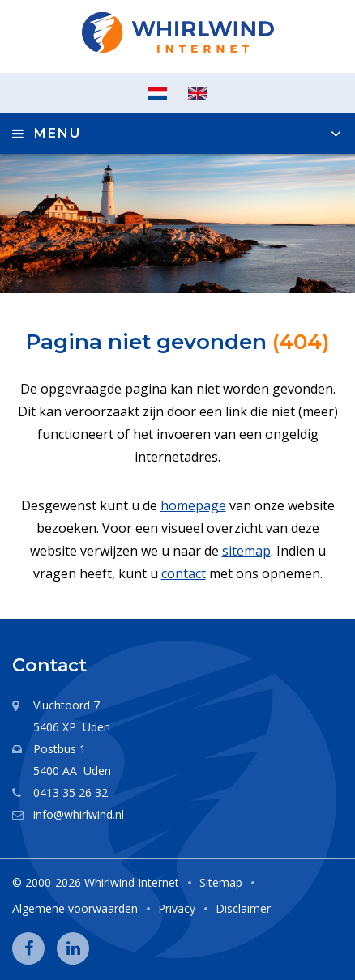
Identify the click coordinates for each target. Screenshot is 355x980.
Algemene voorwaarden (75, 908)
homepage (193, 505)
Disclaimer (243, 908)
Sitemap (221, 882)
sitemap (246, 551)
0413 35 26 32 (71, 793)
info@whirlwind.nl (79, 814)
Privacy (177, 908)
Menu (58, 133)
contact (184, 573)
